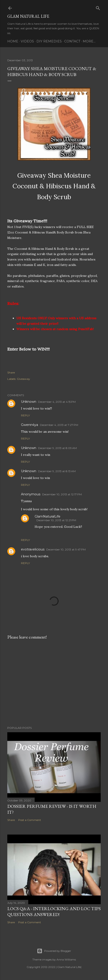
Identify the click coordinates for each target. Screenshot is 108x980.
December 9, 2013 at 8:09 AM (57, 448)
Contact (72, 41)
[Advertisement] (54, 683)
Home (13, 41)
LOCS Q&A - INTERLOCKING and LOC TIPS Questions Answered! (54, 911)
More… (89, 41)
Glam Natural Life (28, 16)
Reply (25, 415)
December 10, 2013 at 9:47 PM (66, 549)
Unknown (29, 402)
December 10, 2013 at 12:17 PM (62, 494)
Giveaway (23, 379)
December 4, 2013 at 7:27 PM (59, 425)
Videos (27, 41)
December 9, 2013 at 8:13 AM (57, 471)
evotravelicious (33, 549)
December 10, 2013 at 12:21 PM (56, 520)
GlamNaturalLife (48, 516)
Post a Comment (30, 820)
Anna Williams (66, 959)
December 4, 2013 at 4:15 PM (57, 402)
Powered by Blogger (54, 951)
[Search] (98, 7)
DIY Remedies (49, 41)
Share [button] (11, 372)
